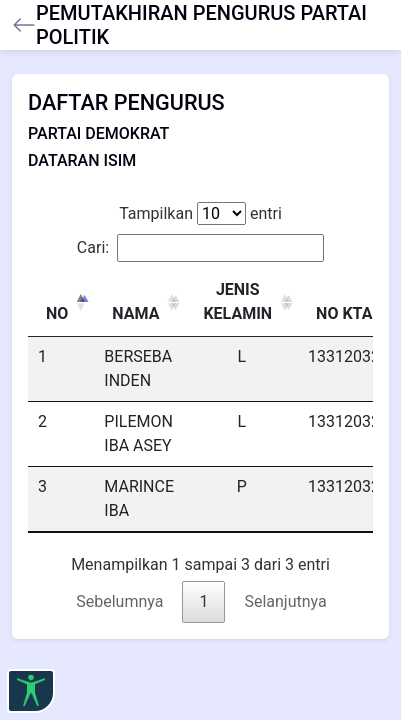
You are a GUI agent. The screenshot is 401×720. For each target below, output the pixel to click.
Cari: (200, 248)
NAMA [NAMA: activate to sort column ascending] (135, 313)
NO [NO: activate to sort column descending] (57, 313)
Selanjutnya (285, 601)
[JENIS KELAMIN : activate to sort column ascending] (241, 302)
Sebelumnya (119, 601)
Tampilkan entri (200, 213)
